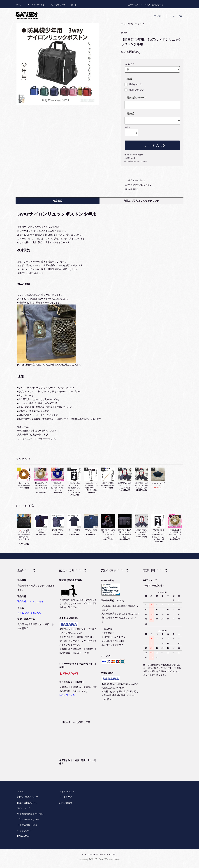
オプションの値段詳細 (134, 155)
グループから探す (56, 5)
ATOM (27, 836)
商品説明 (58, 201)
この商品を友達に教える (133, 180)
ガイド (72, 5)
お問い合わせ (158, 5)
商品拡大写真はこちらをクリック (142, 201)
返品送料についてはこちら (30, 601)
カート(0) (176, 16)
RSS (20, 836)
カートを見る (66, 797)
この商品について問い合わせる (136, 185)
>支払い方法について (28, 797)
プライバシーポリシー (28, 819)
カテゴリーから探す (34, 5)
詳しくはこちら (67, 695)
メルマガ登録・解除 (27, 825)
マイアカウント (67, 791)
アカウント (157, 16)
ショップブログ (25, 831)
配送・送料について (27, 803)
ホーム (19, 5)
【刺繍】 (129, 79)
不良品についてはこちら (29, 613)
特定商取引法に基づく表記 (136, 161)
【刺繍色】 (130, 114)
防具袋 (130, 24)
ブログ (147, 5)
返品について (130, 158)
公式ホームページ (135, 5)
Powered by (99, 860)
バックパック (140, 24)
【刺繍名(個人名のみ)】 (136, 98)
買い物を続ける (130, 189)
